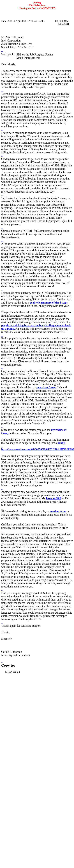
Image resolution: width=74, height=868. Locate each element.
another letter (58, 511)
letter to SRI (53, 498)
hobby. (61, 443)
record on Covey (46, 387)
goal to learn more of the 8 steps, (49, 303)
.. (2, 50)
